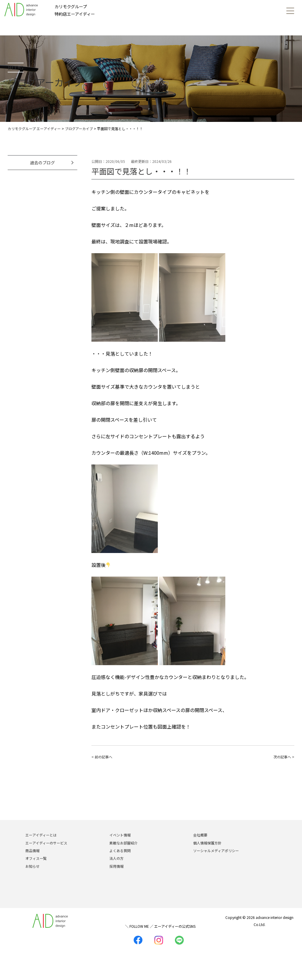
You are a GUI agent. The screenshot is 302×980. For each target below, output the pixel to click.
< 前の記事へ (102, 757)
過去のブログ (42, 163)
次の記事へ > (284, 757)
